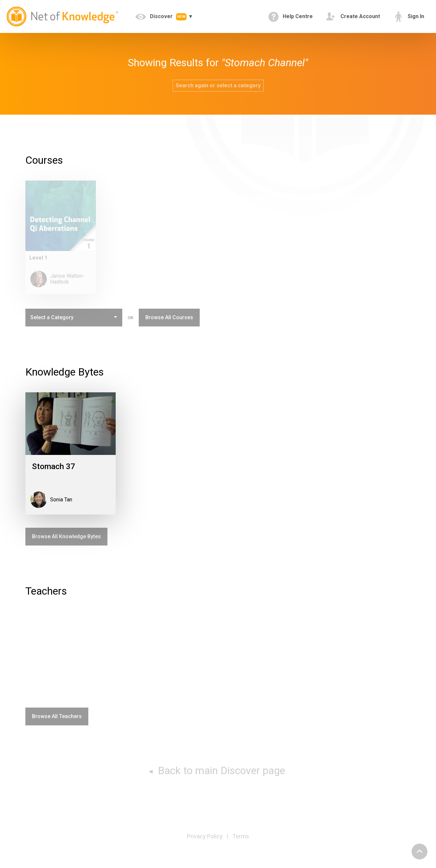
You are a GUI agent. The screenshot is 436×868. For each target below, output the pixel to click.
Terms (241, 836)
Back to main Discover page (220, 770)
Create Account (353, 17)
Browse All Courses (169, 317)
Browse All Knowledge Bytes (66, 536)
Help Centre (291, 17)
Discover (162, 17)
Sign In (409, 17)
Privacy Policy (205, 836)
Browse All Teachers (57, 716)
